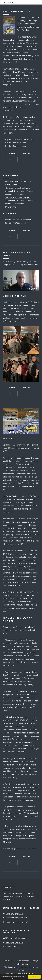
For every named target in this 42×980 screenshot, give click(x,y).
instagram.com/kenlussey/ (17, 922)
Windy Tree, (7, 458)
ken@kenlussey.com (15, 913)
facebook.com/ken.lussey (17, 918)
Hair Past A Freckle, (10, 496)
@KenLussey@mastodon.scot (17, 938)
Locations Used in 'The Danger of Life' (20, 182)
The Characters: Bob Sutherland (18, 188)
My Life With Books (13, 207)
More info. (16, 978)
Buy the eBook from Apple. (16, 146)
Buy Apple (10, 160)
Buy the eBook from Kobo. (16, 143)
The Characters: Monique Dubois (18, 197)
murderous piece (17, 318)
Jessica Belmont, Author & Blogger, (16, 551)
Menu (37, 3)
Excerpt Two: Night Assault (16, 223)
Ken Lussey (7, 2)
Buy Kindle (10, 154)
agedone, (6, 445)
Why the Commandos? (14, 185)
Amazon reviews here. (25, 627)
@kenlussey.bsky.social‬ (14, 942)
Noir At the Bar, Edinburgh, (29, 302)
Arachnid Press (17, 127)
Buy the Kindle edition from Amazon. (20, 140)
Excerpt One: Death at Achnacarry (19, 220)
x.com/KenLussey (12, 947)
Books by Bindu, (9, 519)
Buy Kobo (27, 154)
